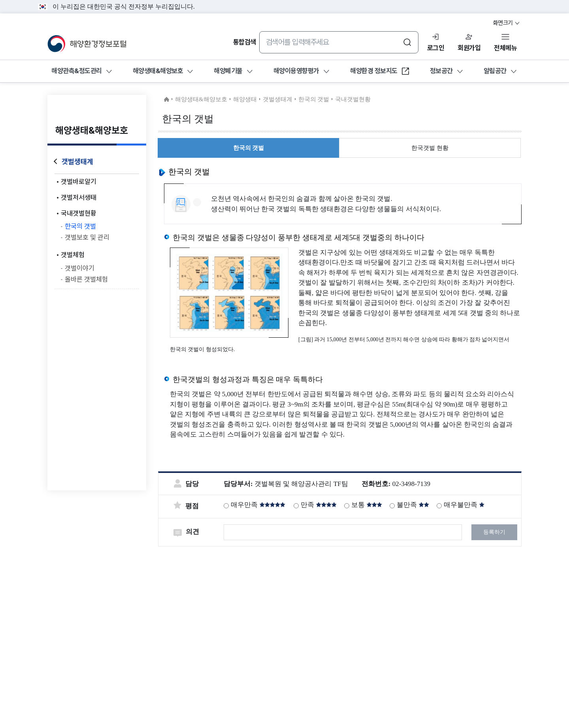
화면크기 (507, 23)
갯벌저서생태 (79, 197)
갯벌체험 (73, 255)
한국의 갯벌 (80, 226)
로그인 (436, 48)
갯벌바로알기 (79, 182)
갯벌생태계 (77, 162)
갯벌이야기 (80, 268)
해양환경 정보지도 (380, 73)
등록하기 (494, 532)
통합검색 (245, 42)
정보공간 (441, 71)
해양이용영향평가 (296, 71)
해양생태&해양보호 (158, 71)
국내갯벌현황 (79, 213)
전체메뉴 (505, 48)
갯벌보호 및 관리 (87, 237)
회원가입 (469, 48)
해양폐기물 (228, 71)
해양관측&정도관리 (77, 71)
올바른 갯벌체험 (86, 279)
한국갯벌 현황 (430, 148)
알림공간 (495, 71)
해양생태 (245, 99)
